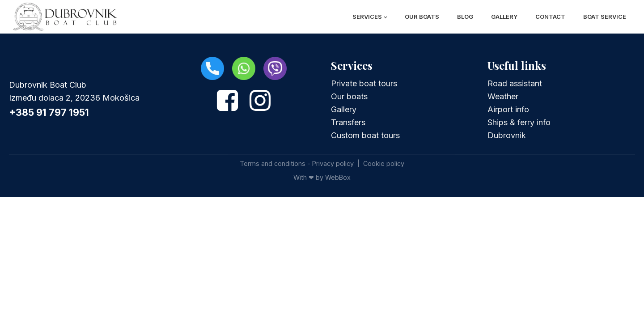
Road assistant (515, 83)
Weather (503, 96)
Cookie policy (384, 163)
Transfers (348, 122)
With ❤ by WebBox (322, 177)
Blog (465, 17)
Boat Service (605, 17)
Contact (550, 17)
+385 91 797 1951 (49, 112)
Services (367, 17)
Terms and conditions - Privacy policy (297, 163)
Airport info (508, 109)
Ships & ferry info (519, 122)
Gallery (504, 17)
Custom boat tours (365, 135)
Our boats (422, 17)
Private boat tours (364, 83)
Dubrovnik (507, 135)
